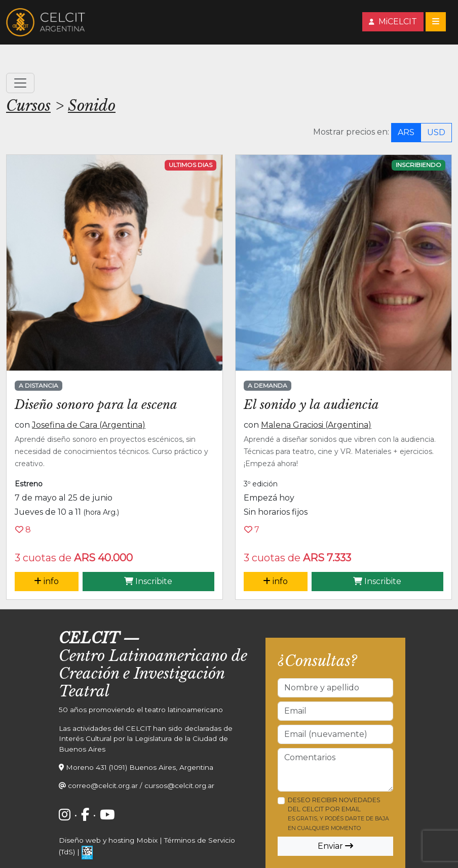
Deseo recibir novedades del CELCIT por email (338, 814)
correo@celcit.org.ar (103, 786)
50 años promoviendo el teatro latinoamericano (141, 710)
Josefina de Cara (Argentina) (89, 425)
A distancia (39, 385)
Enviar (335, 846)
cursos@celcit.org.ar (179, 786)
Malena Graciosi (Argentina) (316, 425)
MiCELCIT (393, 22)
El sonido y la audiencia (311, 405)
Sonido (92, 106)
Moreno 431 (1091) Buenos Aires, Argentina (140, 767)
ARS (406, 132)
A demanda (268, 385)
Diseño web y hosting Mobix (108, 840)
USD (436, 132)
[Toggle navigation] (436, 22)
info (46, 581)
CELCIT (89, 638)
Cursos (28, 106)
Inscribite (148, 581)
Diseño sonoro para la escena (96, 405)
